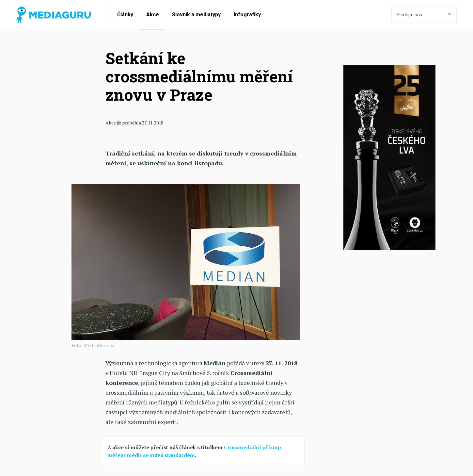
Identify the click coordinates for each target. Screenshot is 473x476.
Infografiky (247, 15)
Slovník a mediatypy (196, 15)
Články (125, 15)
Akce (153, 15)
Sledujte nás (424, 15)
